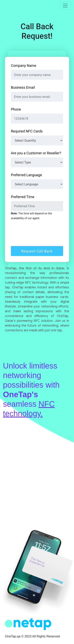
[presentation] (41, 233)
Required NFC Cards (27, 131)
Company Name (24, 66)
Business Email (23, 87)
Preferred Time (23, 197)
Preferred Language (26, 175)
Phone (16, 109)
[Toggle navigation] (65, 6)
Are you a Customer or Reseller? (36, 153)
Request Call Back (37, 251)
